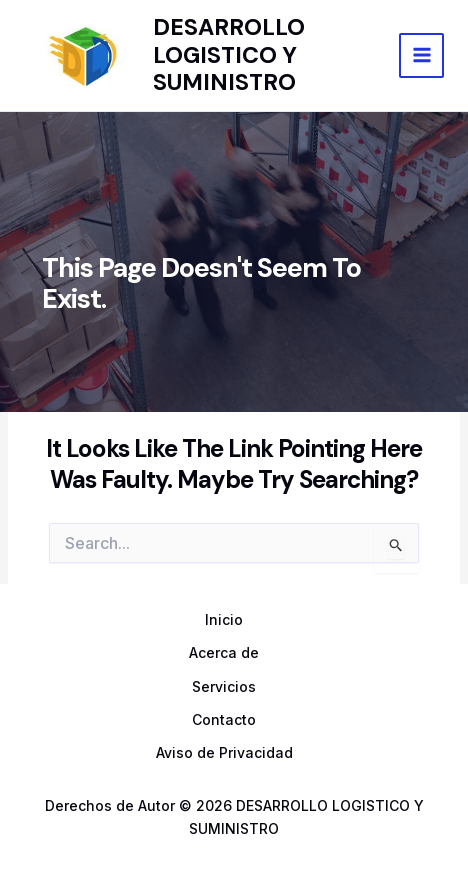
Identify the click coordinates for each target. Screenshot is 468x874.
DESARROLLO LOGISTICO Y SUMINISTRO (229, 54)
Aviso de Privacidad (224, 752)
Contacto (224, 719)
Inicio (224, 619)
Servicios (224, 686)
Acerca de (224, 652)
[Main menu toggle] (421, 55)
